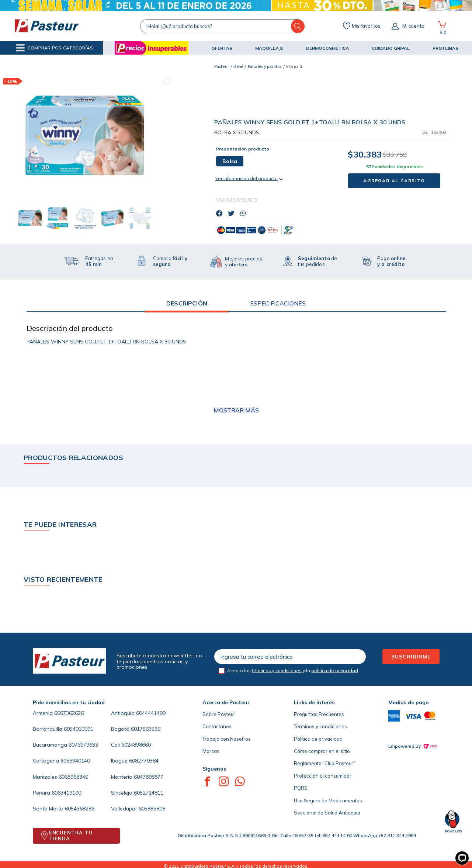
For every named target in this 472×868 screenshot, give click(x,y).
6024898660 (136, 745)
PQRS (301, 788)
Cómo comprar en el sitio (322, 751)
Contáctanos (217, 726)
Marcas (211, 751)
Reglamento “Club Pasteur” (324, 763)
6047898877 (149, 777)
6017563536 (146, 729)
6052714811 (149, 793)
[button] (54, 48)
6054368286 (80, 809)
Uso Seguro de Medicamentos (328, 800)
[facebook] (221, 214)
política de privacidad (335, 670)
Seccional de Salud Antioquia (327, 813)
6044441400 (151, 713)
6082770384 (144, 761)
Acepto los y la (293, 670)
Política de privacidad (318, 739)
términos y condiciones (277, 670)
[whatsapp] (245, 214)
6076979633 (83, 745)
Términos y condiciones (320, 726)
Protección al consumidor (323, 776)
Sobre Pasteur (219, 714)
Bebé (238, 66)
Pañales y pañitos (265, 66)
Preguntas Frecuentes (319, 714)
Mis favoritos (366, 26)
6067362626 (69, 713)
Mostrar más (236, 410)
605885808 (152, 809)
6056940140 (75, 761)
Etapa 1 (294, 66)
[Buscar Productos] (298, 26)
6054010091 (79, 729)
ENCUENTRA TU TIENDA (71, 836)
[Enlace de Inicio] (222, 66)
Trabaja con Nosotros (227, 739)
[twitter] (233, 214)
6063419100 (66, 793)
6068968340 (73, 777)
